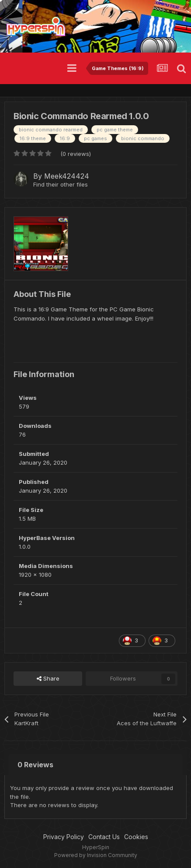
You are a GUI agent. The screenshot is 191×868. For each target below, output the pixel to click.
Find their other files (61, 184)
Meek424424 (67, 176)
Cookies (136, 837)
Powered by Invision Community (96, 855)
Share (48, 678)
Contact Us (104, 837)
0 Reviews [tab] (35, 765)
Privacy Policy (64, 837)
